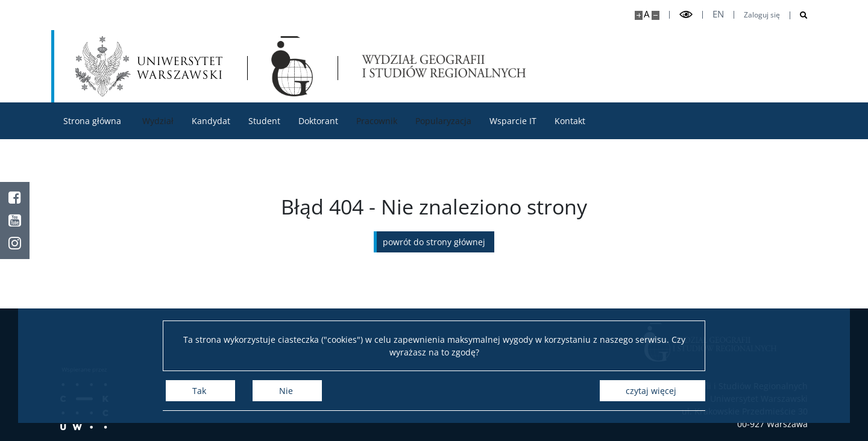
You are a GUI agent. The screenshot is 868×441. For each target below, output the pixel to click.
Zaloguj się (762, 15)
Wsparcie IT (513, 121)
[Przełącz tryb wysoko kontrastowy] (686, 15)
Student (264, 121)
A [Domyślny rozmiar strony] (646, 14)
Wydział (158, 121)
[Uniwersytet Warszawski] (149, 66)
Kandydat (211, 121)
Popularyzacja (443, 121)
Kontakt (570, 121)
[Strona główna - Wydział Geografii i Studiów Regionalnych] (292, 66)
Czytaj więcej (651, 391)
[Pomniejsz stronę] (656, 15)
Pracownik (377, 121)
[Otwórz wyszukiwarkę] (799, 15)
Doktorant (318, 121)
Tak (199, 391)
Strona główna (92, 121)
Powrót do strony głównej (434, 242)
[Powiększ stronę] (639, 15)
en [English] (718, 14)
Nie (286, 391)
